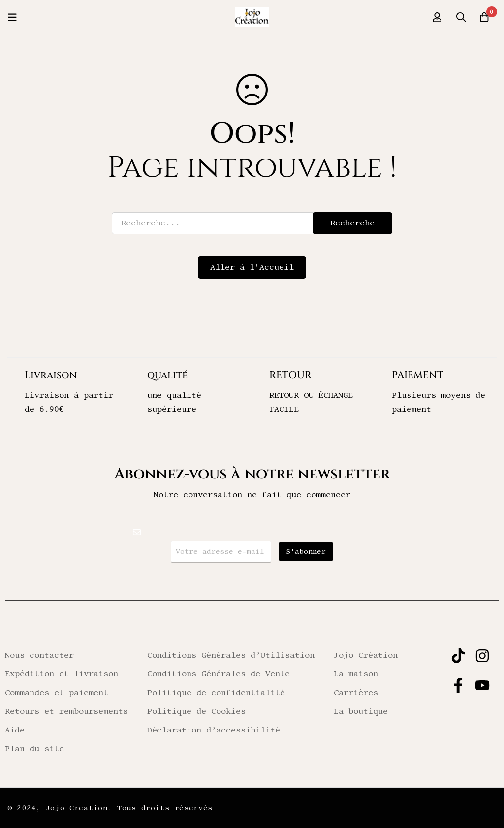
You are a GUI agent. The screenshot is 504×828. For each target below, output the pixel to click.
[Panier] (484, 17)
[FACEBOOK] (458, 685)
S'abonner (306, 552)
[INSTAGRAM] (482, 656)
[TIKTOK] (458, 656)
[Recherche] (459, 17)
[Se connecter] (435, 17)
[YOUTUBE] (482, 685)
